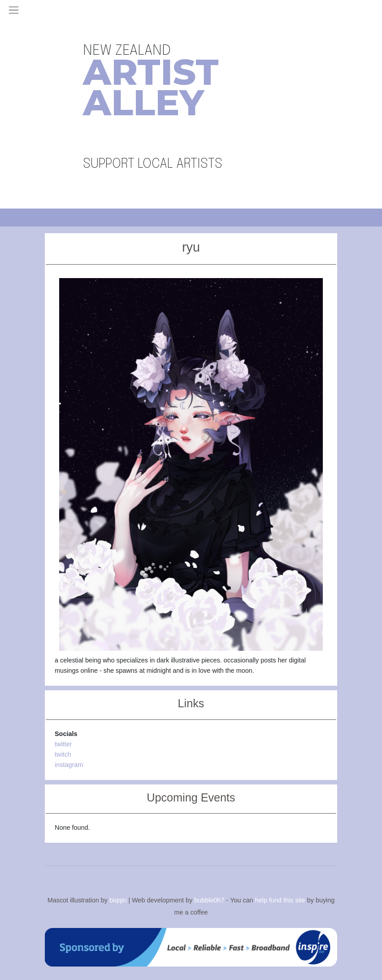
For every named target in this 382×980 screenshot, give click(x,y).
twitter (63, 744)
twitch (63, 754)
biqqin (118, 900)
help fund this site (280, 900)
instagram (69, 765)
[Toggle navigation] (14, 10)
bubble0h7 (209, 900)
